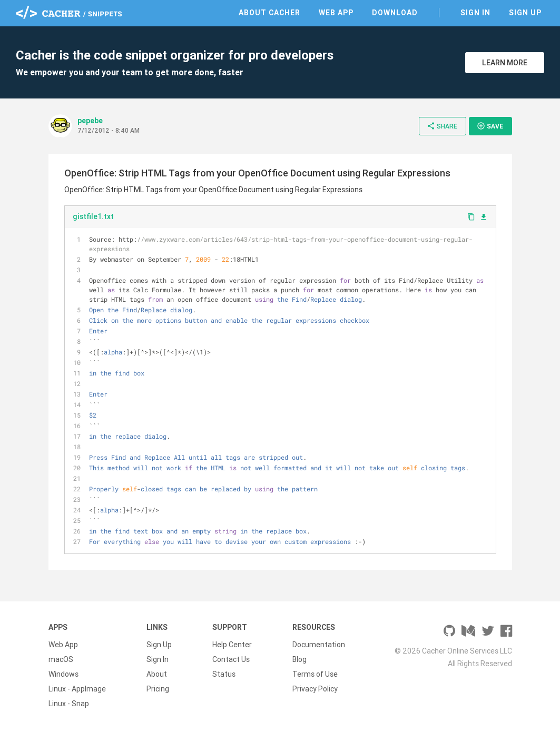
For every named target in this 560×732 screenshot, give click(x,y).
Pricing (158, 689)
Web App (336, 13)
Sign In (475, 13)
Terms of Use (315, 674)
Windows (63, 674)
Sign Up (525, 13)
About (157, 674)
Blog (299, 659)
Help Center (232, 645)
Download (395, 13)
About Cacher (269, 13)
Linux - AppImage (77, 689)
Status (224, 674)
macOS (61, 659)
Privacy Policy (315, 689)
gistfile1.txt (93, 216)
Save (490, 126)
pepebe (90, 121)
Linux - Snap (69, 704)
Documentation (319, 645)
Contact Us (231, 659)
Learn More (505, 63)
